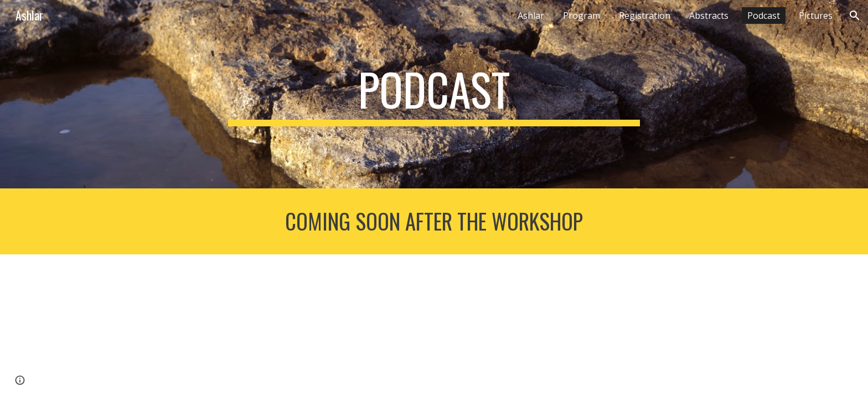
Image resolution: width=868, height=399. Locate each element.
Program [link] (582, 16)
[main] (434, 94)
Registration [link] (645, 16)
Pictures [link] (816, 16)
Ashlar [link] (531, 16)
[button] (855, 16)
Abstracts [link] (709, 16)
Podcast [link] (764, 16)
